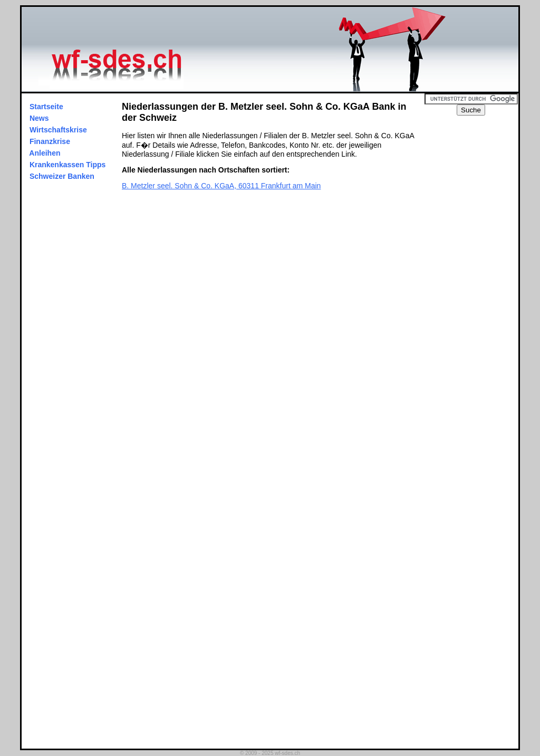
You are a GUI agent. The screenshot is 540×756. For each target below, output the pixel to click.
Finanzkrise (50, 141)
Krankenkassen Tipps (67, 165)
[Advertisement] (476, 274)
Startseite (46, 107)
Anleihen (45, 153)
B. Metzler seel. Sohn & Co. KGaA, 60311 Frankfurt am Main (221, 186)
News (39, 118)
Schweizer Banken (62, 176)
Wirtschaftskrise (58, 130)
